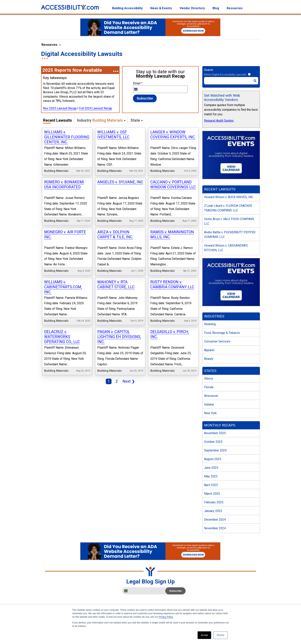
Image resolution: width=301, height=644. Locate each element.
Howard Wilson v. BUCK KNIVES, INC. (229, 197)
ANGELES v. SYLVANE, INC (120, 182)
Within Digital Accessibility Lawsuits (225, 75)
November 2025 (215, 433)
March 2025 (212, 494)
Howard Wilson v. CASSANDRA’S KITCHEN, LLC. (226, 248)
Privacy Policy (166, 617)
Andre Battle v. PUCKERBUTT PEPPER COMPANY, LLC (230, 235)
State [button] (135, 120)
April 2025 (211, 485)
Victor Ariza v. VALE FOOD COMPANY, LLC (229, 221)
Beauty (209, 359)
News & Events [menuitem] (161, 8)
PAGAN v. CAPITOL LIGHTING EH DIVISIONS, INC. (119, 337)
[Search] (231, 81)
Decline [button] (221, 635)
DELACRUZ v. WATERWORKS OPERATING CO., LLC (62, 337)
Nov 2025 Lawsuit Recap (60, 108)
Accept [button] (204, 635)
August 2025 (213, 459)
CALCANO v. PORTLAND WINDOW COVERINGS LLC (173, 184)
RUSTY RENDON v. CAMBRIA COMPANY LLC (172, 284)
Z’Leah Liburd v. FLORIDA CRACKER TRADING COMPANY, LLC (228, 208)
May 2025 (211, 476)
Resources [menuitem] (235, 8)
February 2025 (214, 502)
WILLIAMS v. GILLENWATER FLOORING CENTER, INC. (67, 137)
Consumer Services (217, 341)
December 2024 (215, 520)
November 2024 (215, 528)
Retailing (210, 324)
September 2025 (215, 450)
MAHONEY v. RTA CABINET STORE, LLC (116, 284)
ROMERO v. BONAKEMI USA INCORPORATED (64, 184)
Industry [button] (100, 120)
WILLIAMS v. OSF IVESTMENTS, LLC (113, 135)
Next (128, 382)
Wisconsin (211, 396)
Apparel (209, 350)
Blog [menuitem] (216, 8)
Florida (209, 387)
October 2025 (213, 442)
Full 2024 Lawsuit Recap (96, 108)
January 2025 (213, 511)
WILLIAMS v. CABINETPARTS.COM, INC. (63, 287)
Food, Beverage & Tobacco (222, 333)
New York (210, 413)
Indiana (209, 404)
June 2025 (211, 468)
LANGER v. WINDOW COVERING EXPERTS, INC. (173, 135)
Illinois (209, 379)
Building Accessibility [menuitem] (127, 8)
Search (208, 70)
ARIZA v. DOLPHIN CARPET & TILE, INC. (115, 234)
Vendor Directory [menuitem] (192, 8)
